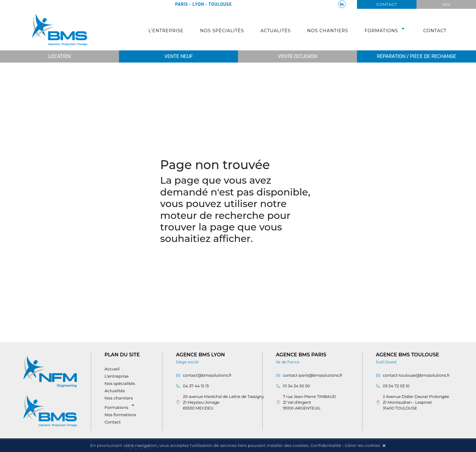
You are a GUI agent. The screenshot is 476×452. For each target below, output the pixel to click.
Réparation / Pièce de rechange (416, 56)
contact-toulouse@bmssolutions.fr (416, 375)
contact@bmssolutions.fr (207, 375)
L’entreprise (166, 31)
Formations (386, 31)
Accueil (112, 369)
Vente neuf (178, 56)
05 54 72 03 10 (396, 386)
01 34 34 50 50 (296, 386)
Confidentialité (326, 445)
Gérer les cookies (362, 445)
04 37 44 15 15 (196, 386)
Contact (387, 4)
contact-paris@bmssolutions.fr (313, 375)
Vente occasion (297, 56)
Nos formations (120, 415)
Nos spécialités (222, 31)
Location (59, 56)
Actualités (275, 31)
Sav (446, 4)
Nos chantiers (328, 31)
